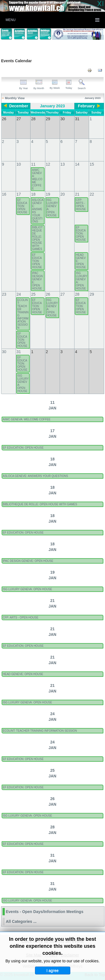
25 (33, 294)
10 (19, 164)
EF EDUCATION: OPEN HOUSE (22, 206)
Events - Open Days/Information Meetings (45, 912)
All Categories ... (21, 921)
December (19, 106)
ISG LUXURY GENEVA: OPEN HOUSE (52, 208)
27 (63, 294)
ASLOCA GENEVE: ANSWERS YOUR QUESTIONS (38, 211)
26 (48, 294)
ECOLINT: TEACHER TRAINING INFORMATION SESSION (23, 314)
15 (92, 164)
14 (77, 164)
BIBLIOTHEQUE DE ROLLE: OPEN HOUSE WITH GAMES (37, 238)
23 (4, 294)
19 (48, 194)
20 (63, 194)
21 (77, 194)
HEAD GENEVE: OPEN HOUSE (81, 261)
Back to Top (95, 975)
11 (33, 164)
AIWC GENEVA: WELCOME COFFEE (37, 179)
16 (4, 194)
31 (19, 352)
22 (92, 194)
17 (19, 194)
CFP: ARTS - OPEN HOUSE (81, 205)
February (86, 106)
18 (33, 194)
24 (19, 294)
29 (92, 294)
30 (4, 352)
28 (77, 294)
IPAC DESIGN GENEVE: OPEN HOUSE (37, 281)
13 (63, 164)
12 (48, 164)
